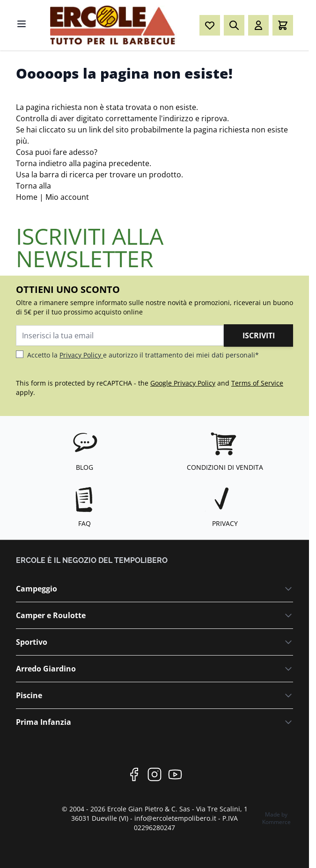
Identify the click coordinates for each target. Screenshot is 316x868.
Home (27, 197)
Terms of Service (257, 383)
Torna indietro (41, 163)
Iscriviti (259, 336)
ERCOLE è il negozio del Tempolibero (92, 560)
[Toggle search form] (234, 25)
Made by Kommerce (276, 818)
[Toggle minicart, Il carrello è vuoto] (283, 25)
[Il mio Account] (258, 25)
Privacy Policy (81, 355)
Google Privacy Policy (183, 383)
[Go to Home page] (113, 25)
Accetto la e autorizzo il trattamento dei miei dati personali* (143, 355)
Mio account (67, 197)
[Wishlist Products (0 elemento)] (210, 25)
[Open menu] (22, 24)
